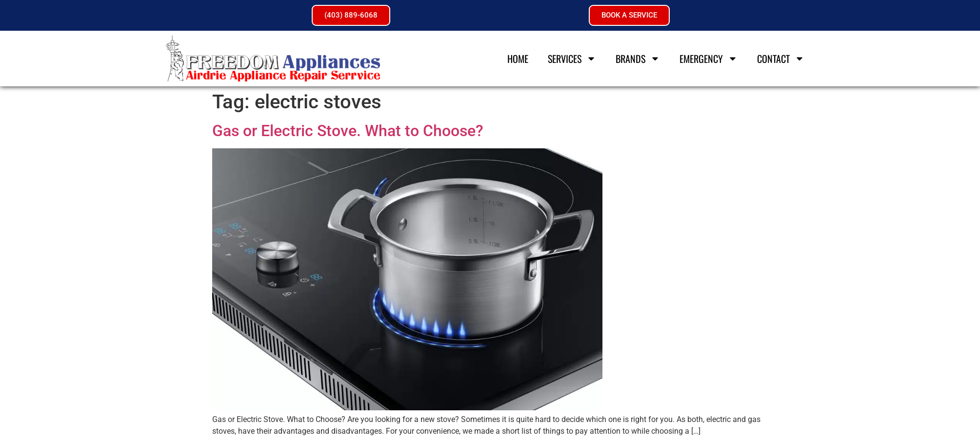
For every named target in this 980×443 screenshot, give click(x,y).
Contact (781, 59)
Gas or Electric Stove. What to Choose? (348, 131)
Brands (638, 59)
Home (518, 59)
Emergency (709, 59)
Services (572, 59)
